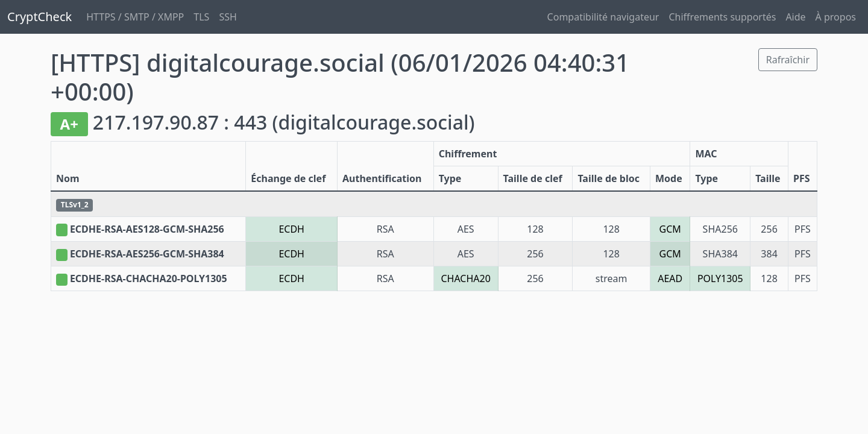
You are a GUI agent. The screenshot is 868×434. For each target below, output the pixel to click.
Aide (795, 17)
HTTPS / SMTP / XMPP (135, 17)
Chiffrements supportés (722, 17)
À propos (836, 17)
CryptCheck (39, 17)
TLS (201, 17)
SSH (228, 17)
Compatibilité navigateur (603, 17)
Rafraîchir (788, 60)
